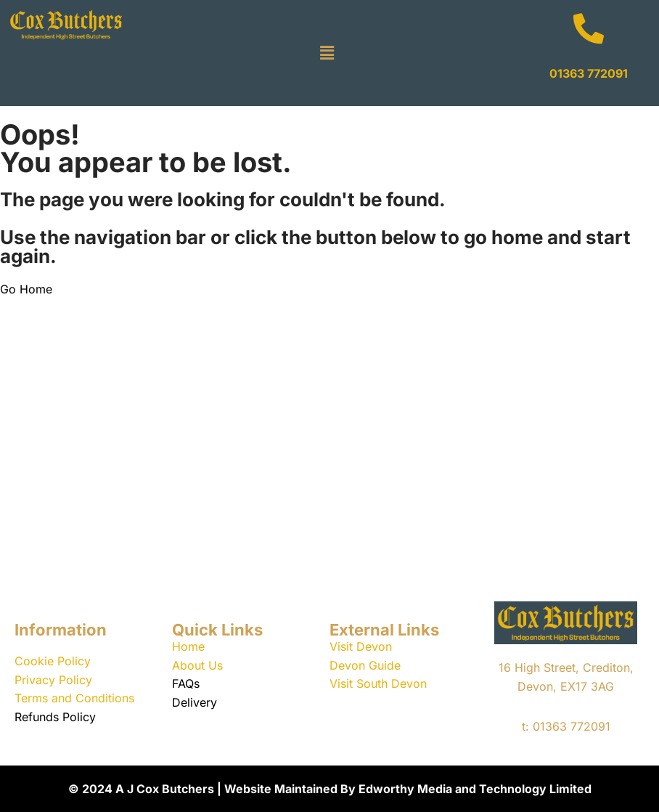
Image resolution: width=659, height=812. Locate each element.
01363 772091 (589, 73)
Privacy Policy (53, 680)
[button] (327, 53)
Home (188, 646)
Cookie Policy (53, 661)
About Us (197, 665)
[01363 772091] (589, 28)
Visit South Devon (378, 683)
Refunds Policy (55, 717)
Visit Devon (361, 646)
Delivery (195, 702)
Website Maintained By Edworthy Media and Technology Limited (408, 789)
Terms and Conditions (74, 698)
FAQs (186, 683)
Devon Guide (365, 665)
